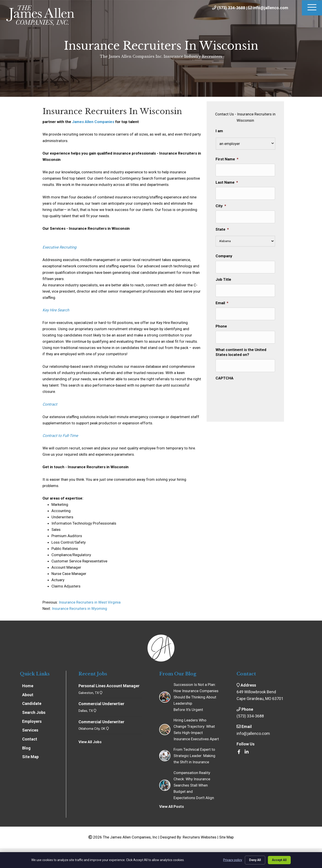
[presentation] (250, 387)
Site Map (226, 837)
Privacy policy (233, 860)
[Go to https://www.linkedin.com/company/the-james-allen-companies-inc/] (247, 752)
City (221, 205)
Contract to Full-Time (60, 436)
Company (224, 254)
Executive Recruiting (59, 247)
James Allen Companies (93, 122)
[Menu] (312, 8)
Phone (221, 323)
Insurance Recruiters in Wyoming (79, 608)
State (222, 228)
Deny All (255, 860)
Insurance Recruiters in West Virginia (89, 602)
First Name (227, 159)
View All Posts (172, 806)
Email (222, 300)
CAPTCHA (225, 374)
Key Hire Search (56, 310)
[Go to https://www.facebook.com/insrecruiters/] (239, 752)
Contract (50, 404)
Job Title (223, 277)
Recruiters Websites (200, 837)
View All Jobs (90, 742)
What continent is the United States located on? (241, 348)
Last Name (227, 182)
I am (219, 131)
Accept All (279, 860)
